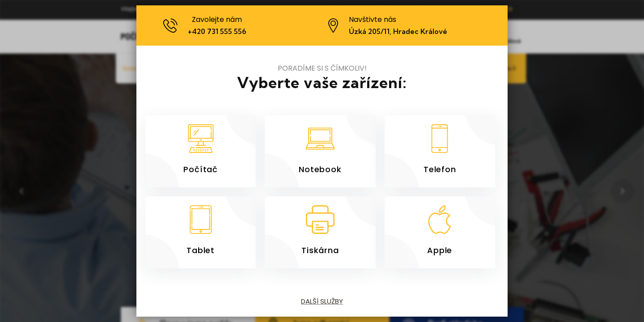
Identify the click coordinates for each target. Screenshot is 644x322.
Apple (440, 250)
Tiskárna (320, 250)
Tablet (201, 250)
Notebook (320, 169)
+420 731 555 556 (218, 31)
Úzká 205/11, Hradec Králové (398, 31)
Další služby (322, 301)
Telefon (440, 169)
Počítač (201, 169)
